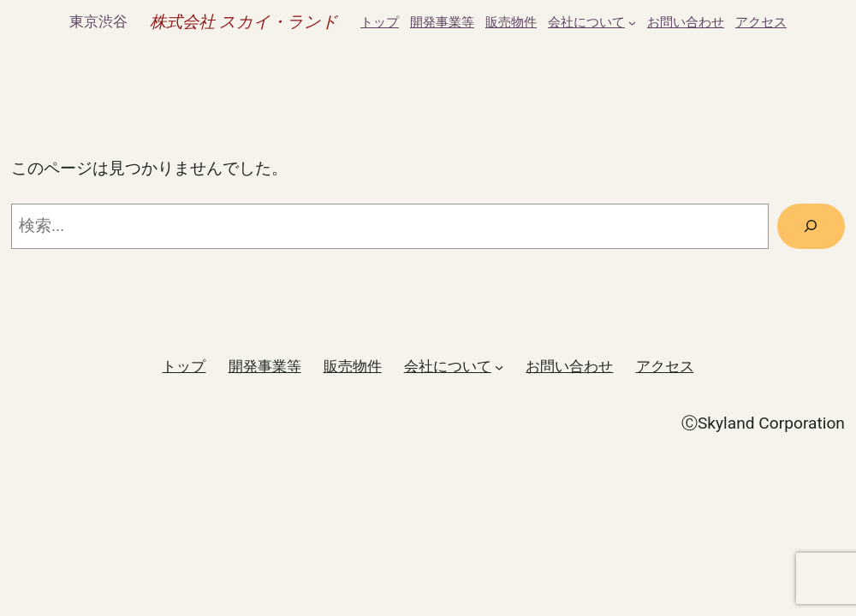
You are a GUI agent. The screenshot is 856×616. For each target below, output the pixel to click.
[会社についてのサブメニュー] (632, 23)
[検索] (811, 227)
